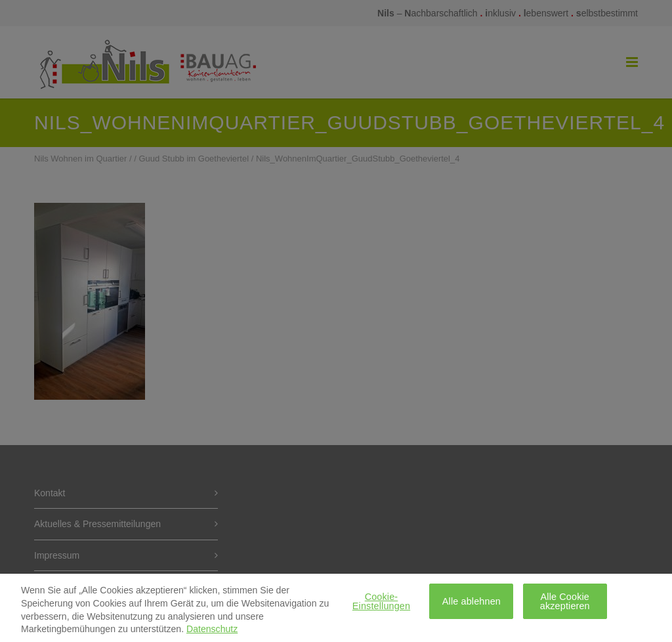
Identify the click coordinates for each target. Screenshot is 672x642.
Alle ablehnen (472, 605)
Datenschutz (212, 633)
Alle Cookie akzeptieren (565, 605)
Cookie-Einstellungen (381, 605)
